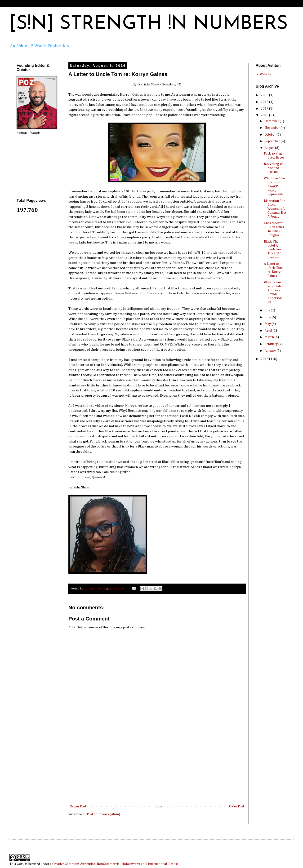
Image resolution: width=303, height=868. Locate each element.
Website (265, 74)
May (268, 324)
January (271, 351)
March (270, 337)
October (271, 135)
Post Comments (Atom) (103, 814)
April (269, 331)
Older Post (237, 806)
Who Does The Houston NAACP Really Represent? (274, 186)
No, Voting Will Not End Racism (275, 168)
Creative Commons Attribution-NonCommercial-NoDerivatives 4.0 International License (115, 864)
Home (158, 806)
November (273, 128)
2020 (265, 95)
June (268, 317)
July (268, 310)
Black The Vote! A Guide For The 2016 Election (273, 250)
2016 (265, 115)
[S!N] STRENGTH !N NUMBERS (149, 24)
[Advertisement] (157, 768)
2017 (265, 109)
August (270, 148)
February (272, 344)
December (272, 121)
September (273, 141)
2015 (265, 359)
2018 (265, 102)
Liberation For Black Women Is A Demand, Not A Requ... (275, 209)
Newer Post (78, 806)
